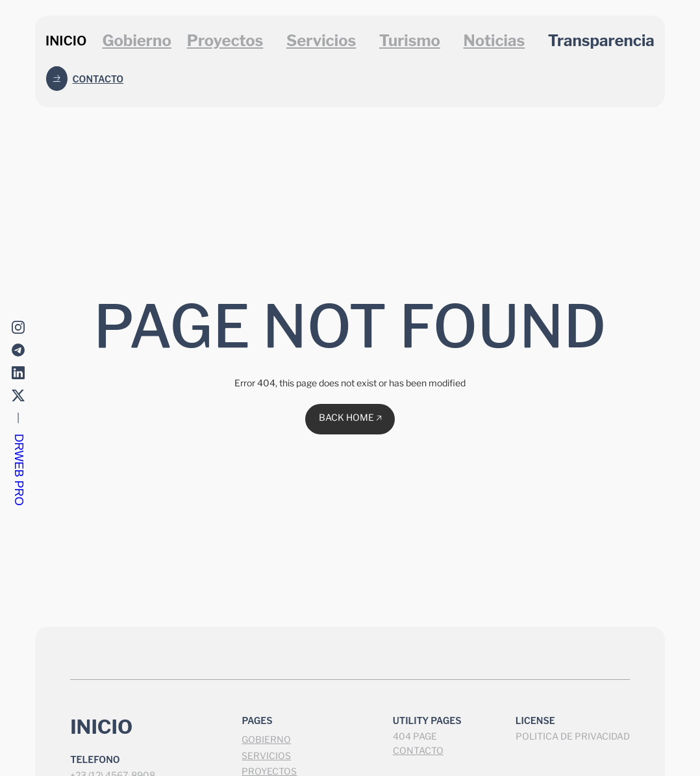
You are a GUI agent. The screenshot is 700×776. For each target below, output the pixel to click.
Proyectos (225, 41)
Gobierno (136, 41)
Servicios (321, 41)
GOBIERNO (266, 739)
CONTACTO (418, 750)
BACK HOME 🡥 (350, 417)
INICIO (66, 41)
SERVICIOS (266, 756)
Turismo (410, 41)
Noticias (494, 41)
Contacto (98, 79)
